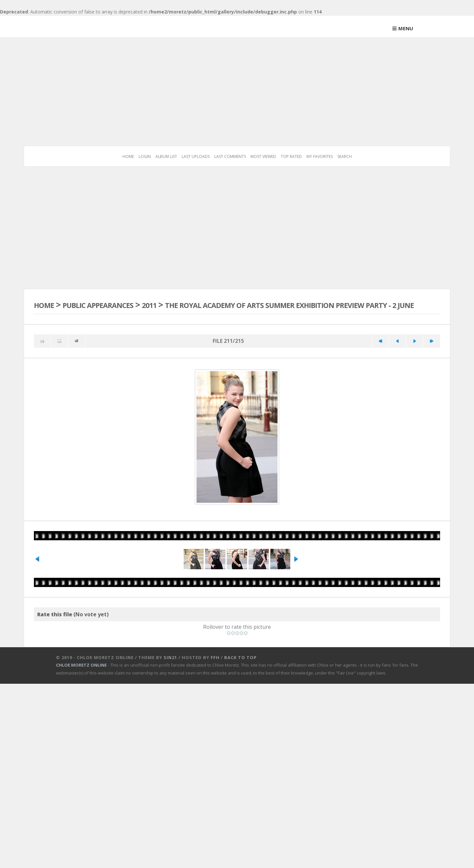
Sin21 (170, 690)
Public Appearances (113, 305)
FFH (215, 690)
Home (128, 156)
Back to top (240, 690)
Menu (406, 28)
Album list (166, 156)
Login (145, 156)
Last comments (230, 156)
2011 (177, 305)
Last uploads (196, 156)
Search (345, 156)
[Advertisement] (237, 87)
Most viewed (263, 156)
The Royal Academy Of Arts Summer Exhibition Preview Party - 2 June (222, 310)
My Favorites (320, 156)
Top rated (291, 156)
